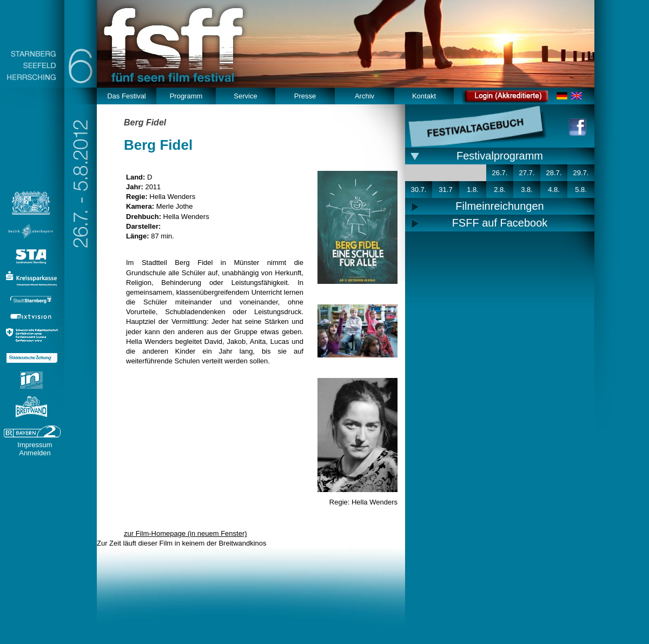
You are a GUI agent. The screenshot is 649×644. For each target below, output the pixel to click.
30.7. (419, 190)
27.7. (527, 173)
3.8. (527, 190)
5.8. (581, 190)
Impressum (35, 445)
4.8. (554, 190)
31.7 (445, 190)
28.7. (554, 173)
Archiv (365, 96)
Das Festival (127, 96)
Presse (305, 96)
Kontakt (424, 96)
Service (245, 96)
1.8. (473, 190)
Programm (186, 96)
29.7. (581, 173)
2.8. (500, 190)
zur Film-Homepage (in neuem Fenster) (186, 533)
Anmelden (35, 453)
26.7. (500, 173)
